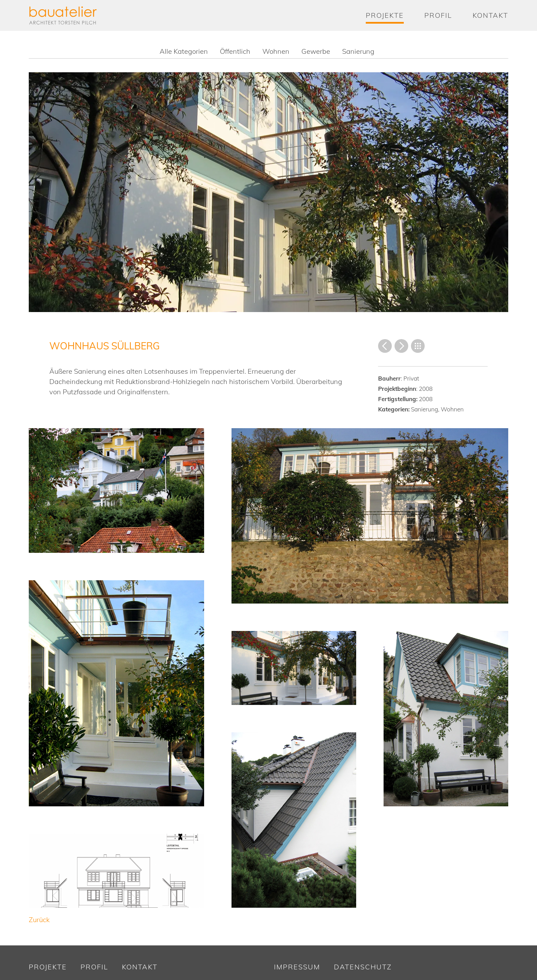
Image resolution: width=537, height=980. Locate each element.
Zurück (385, 346)
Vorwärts (401, 346)
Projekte (385, 15)
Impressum (297, 967)
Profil (438, 15)
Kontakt (490, 15)
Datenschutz (363, 967)
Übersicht (418, 346)
